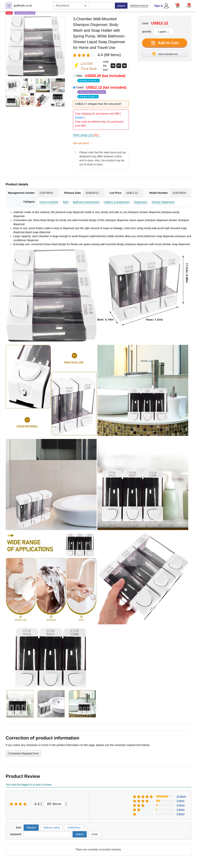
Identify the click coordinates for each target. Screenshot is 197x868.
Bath (66, 202)
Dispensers (141, 202)
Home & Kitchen (49, 202)
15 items (181, 796)
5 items (181, 801)
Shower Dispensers (163, 202)
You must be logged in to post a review (29, 785)
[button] (189, 5)
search (121, 6)
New (101, 78)
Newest (31, 828)
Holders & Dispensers (117, 202)
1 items (181, 809)
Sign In (159, 6)
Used (102, 92)
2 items (181, 805)
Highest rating (51, 828)
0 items (181, 814)
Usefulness (74, 828)
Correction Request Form (23, 753)
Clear (95, 834)
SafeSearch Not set (139, 6)
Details (79, 118)
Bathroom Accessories (86, 202)
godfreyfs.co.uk (23, 6)
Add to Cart (165, 43)
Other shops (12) (87, 135)
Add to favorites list (165, 53)
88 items (54, 804)
